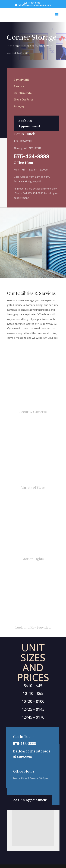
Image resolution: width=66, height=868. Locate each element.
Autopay (19, 106)
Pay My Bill (21, 80)
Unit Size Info (23, 93)
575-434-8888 (31, 156)
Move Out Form (23, 99)
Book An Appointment (29, 123)
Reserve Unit (22, 86)
